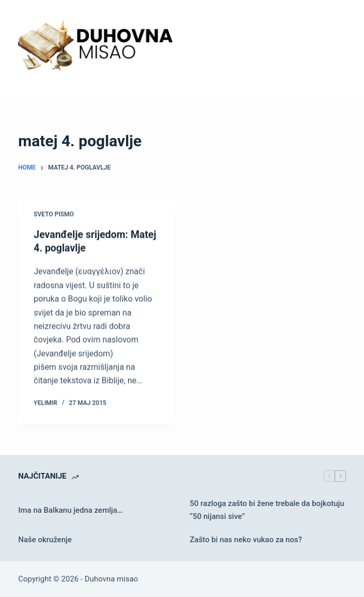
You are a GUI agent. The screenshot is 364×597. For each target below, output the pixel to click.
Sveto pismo (54, 215)
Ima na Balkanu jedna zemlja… (70, 510)
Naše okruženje (45, 539)
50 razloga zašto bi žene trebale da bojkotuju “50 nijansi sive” (267, 509)
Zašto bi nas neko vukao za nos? (246, 539)
